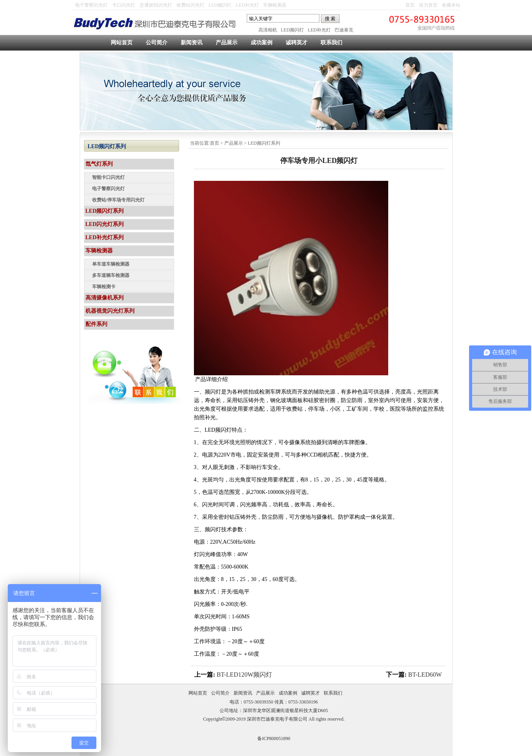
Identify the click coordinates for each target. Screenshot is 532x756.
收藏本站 (451, 5)
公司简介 (157, 43)
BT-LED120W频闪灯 (245, 675)
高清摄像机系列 (105, 298)
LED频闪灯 (220, 5)
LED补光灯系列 (105, 237)
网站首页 (122, 43)
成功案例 (262, 43)
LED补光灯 (247, 5)
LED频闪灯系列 (264, 143)
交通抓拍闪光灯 (156, 5)
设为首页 (428, 5)
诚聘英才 (297, 43)
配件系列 (96, 324)
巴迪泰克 (344, 30)
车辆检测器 (275, 5)
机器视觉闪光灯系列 (110, 311)
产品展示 (227, 43)
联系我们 (331, 43)
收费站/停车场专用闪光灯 (118, 200)
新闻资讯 (192, 43)
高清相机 (268, 30)
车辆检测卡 (104, 287)
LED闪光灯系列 (105, 224)
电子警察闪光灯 (91, 5)
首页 (410, 5)
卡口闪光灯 (124, 5)
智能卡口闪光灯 (108, 177)
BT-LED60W (425, 675)
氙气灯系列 (99, 164)
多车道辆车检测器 (111, 275)
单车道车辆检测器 (111, 264)
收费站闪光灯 (190, 5)
